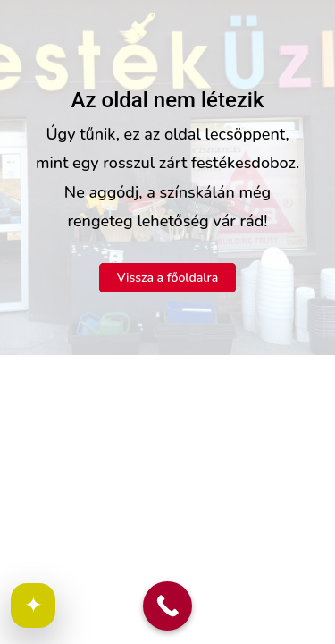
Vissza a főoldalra (168, 278)
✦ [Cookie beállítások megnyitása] (33, 606)
